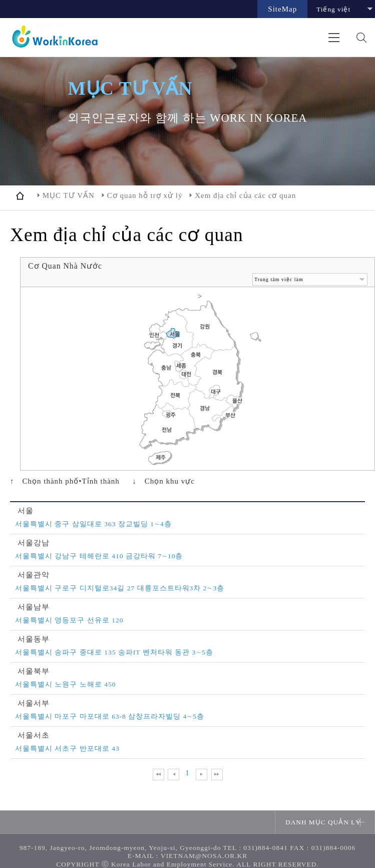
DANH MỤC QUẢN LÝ (323, 822)
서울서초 (34, 735)
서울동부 (34, 639)
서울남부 (34, 607)
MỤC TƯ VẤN (69, 195)
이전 (173, 775)
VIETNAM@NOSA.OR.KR (204, 856)
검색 (361, 37)
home (20, 195)
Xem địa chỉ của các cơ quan (245, 195)
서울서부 (34, 703)
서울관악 (34, 575)
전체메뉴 (334, 37)
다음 (202, 775)
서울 (26, 511)
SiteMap (282, 9)
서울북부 (34, 671)
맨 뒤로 (217, 775)
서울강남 (34, 543)
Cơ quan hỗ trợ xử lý (145, 195)
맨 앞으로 (158, 775)
